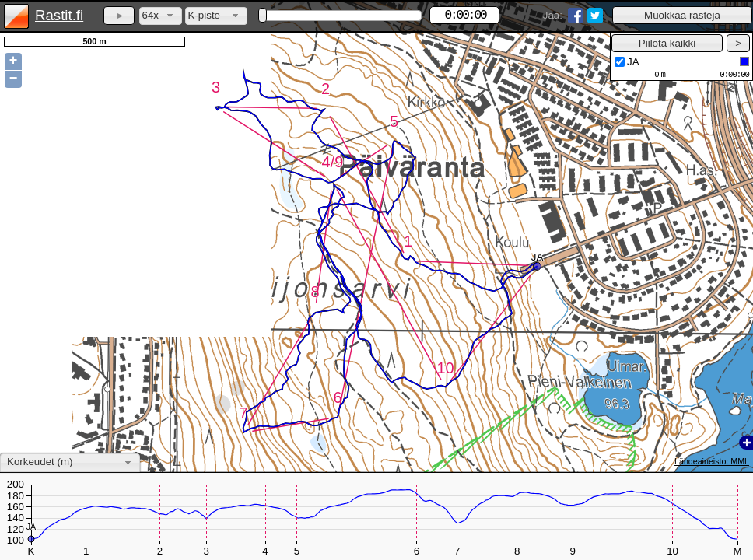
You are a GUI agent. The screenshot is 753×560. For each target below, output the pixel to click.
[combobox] (161, 16)
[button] (682, 15)
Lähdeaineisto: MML (712, 461)
